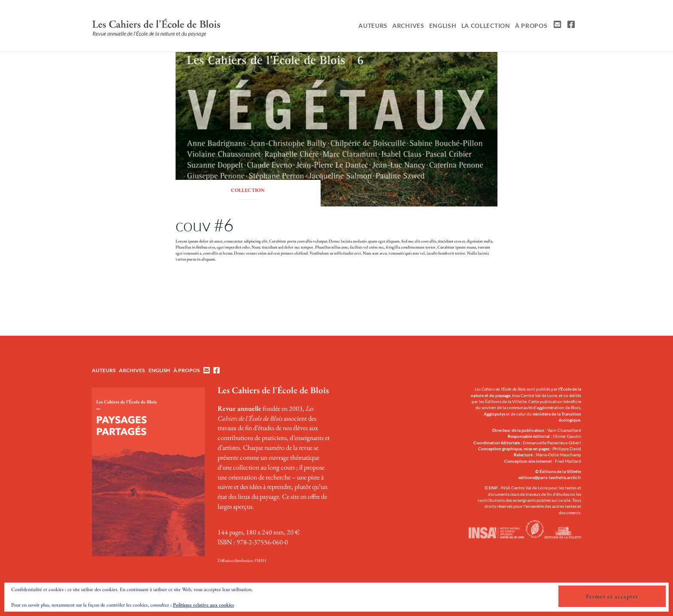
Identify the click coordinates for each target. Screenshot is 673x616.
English (443, 26)
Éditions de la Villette (560, 471)
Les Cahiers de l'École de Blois (273, 390)
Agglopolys (494, 414)
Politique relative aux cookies (203, 605)
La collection (486, 26)
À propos (531, 26)
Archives (408, 26)
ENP (493, 488)
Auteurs (373, 26)
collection (248, 190)
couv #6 (205, 225)
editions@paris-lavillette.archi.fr (550, 477)
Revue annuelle (239, 408)
